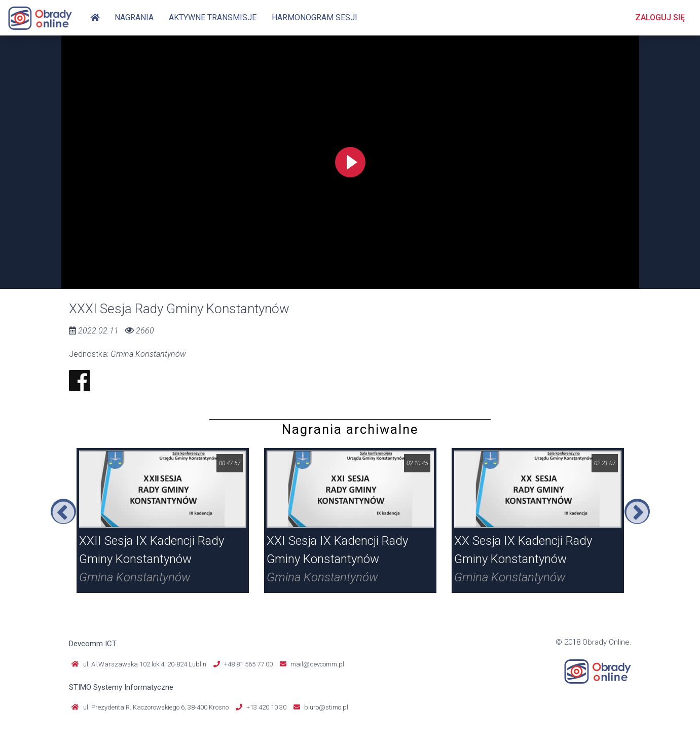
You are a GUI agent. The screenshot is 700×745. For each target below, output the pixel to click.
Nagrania (134, 17)
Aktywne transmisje (213, 17)
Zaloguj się (660, 17)
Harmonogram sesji (315, 17)
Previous (63, 511)
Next (637, 511)
